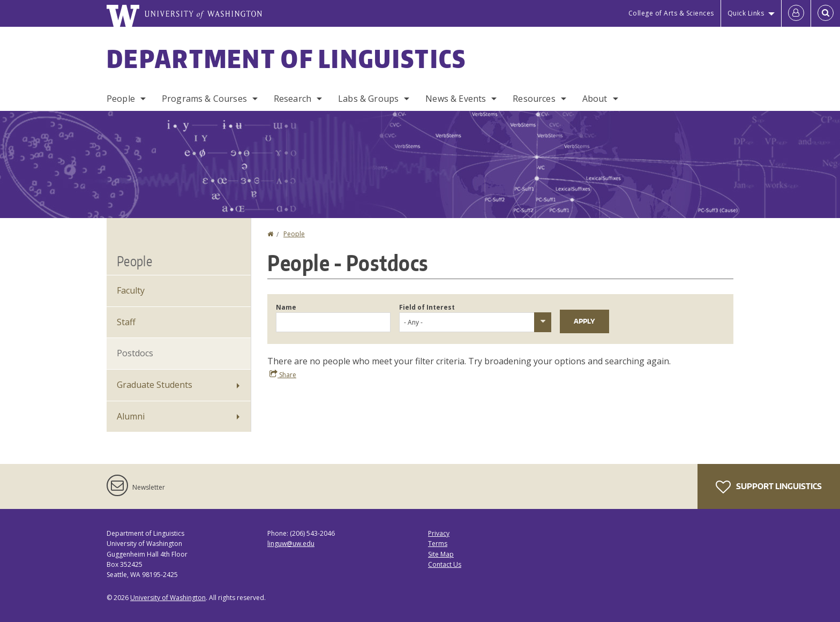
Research (292, 99)
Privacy (439, 533)
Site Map (441, 554)
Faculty (131, 290)
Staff (126, 322)
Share (283, 374)
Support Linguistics (769, 487)
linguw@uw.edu (291, 544)
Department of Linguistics (287, 58)
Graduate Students (155, 385)
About (595, 99)
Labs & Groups (368, 99)
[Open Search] (826, 13)
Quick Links (746, 13)
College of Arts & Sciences (671, 13)
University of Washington (168, 598)
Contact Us (445, 564)
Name (286, 307)
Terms (438, 544)
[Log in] (796, 13)
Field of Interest (427, 307)
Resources (534, 99)
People (121, 99)
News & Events (456, 99)
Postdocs (135, 353)
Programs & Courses (204, 99)
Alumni (131, 416)
